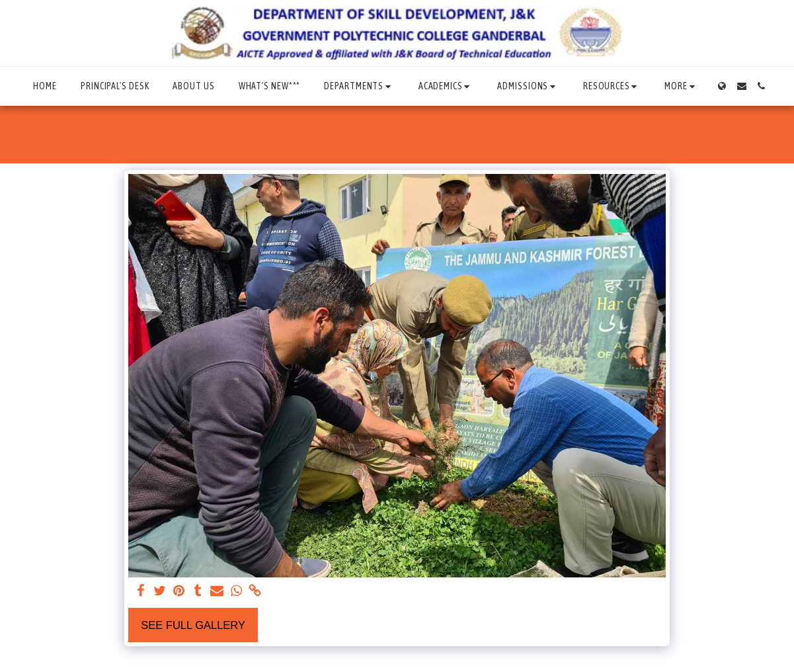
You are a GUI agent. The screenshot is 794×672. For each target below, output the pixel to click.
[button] (359, 86)
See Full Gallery (193, 625)
